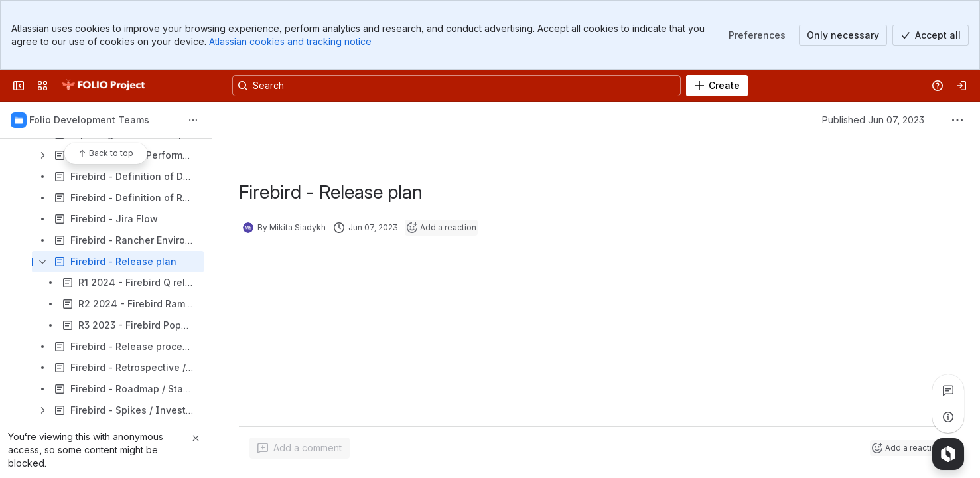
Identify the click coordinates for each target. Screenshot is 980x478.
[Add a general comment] (300, 448)
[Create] (717, 86)
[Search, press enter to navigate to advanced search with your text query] (456, 86)
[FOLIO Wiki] (103, 86)
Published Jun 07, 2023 (873, 120)
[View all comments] (948, 390)
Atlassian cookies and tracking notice (290, 41)
